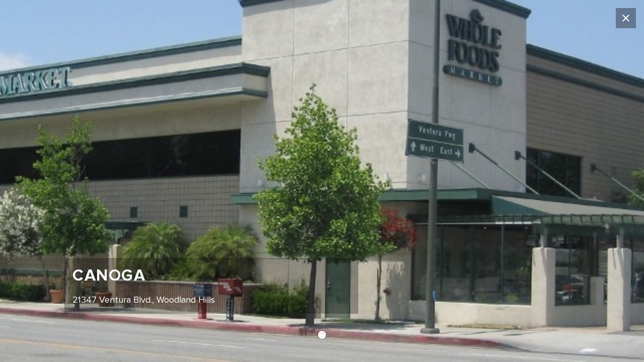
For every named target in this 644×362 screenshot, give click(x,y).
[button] (322, 335)
